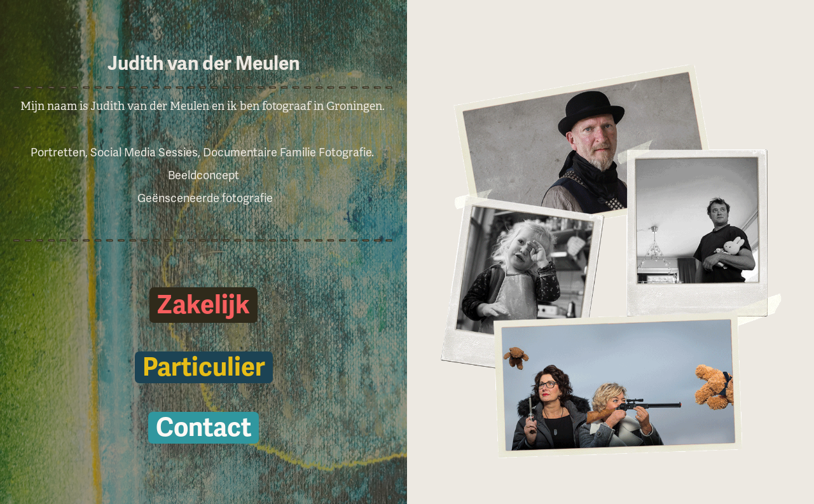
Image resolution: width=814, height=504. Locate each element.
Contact (203, 428)
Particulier (204, 367)
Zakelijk (203, 305)
